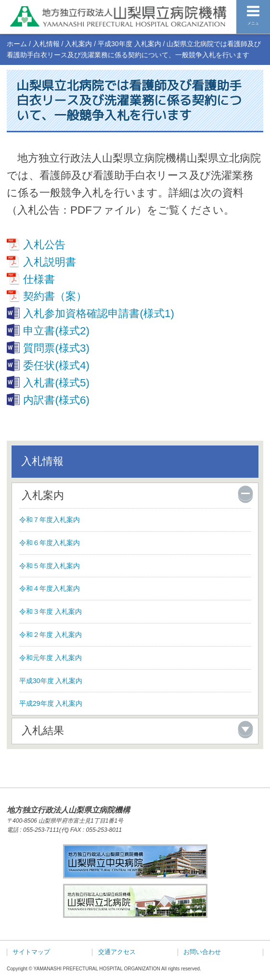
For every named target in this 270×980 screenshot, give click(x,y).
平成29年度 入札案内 (51, 703)
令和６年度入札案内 (50, 543)
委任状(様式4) (56, 365)
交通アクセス (117, 952)
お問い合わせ (202, 952)
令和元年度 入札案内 (51, 658)
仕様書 (39, 279)
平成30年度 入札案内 (129, 44)
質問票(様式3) (56, 348)
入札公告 (44, 245)
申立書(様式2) (56, 331)
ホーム (17, 44)
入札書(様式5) (56, 383)
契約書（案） (55, 296)
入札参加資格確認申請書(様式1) (98, 313)
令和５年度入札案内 (50, 566)
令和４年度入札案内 (50, 588)
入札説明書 (50, 262)
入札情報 (46, 44)
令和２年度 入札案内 (51, 635)
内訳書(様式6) (56, 400)
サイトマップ (31, 952)
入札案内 (78, 44)
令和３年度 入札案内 (51, 611)
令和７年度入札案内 (50, 520)
